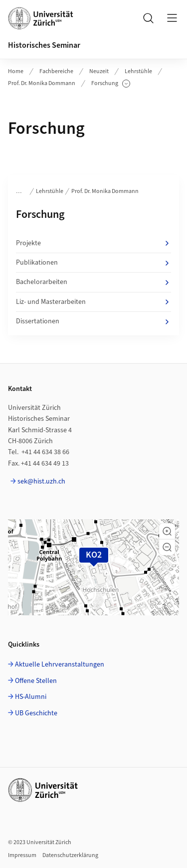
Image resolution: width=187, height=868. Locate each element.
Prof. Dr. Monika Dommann (42, 83)
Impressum (22, 855)
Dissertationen (93, 321)
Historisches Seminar (44, 45)
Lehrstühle (138, 71)
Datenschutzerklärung (70, 855)
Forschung (111, 84)
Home (16, 71)
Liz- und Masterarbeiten (93, 302)
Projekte (93, 243)
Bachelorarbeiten (93, 282)
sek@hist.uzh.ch (41, 482)
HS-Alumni (31, 697)
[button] (167, 531)
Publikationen (93, 263)
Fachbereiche (56, 71)
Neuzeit (99, 71)
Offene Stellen (36, 681)
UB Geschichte (36, 713)
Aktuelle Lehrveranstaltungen (60, 665)
